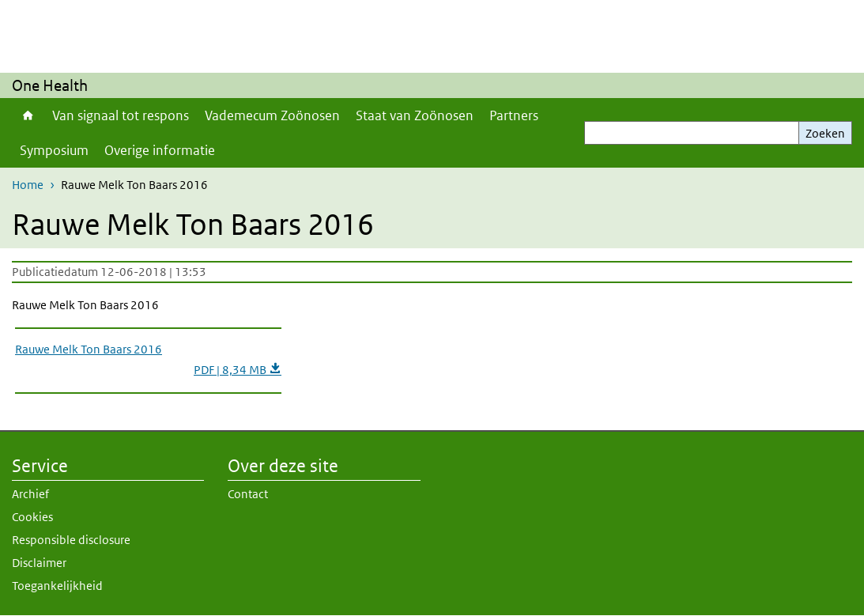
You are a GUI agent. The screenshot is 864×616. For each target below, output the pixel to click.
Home (28, 115)
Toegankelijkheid (57, 586)
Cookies (32, 517)
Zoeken (825, 133)
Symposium (54, 150)
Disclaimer (39, 563)
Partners (514, 115)
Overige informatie (160, 150)
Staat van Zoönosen (415, 115)
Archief (30, 494)
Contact (248, 494)
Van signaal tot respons (121, 115)
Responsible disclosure (71, 540)
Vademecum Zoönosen (272, 115)
